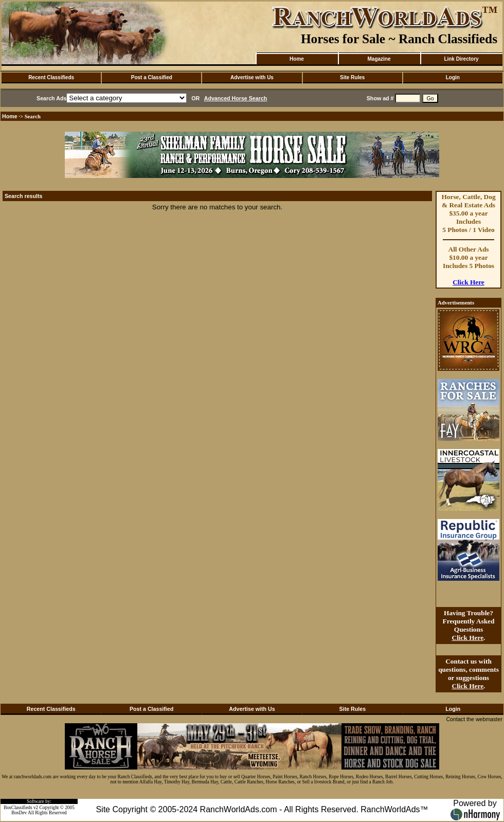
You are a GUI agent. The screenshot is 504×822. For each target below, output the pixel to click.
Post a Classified (152, 77)
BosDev (19, 813)
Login (453, 77)
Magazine (379, 59)
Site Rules (352, 77)
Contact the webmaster (474, 719)
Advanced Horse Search (236, 98)
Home (297, 59)
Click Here (469, 282)
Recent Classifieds (51, 77)
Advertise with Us (252, 77)
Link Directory (461, 59)
